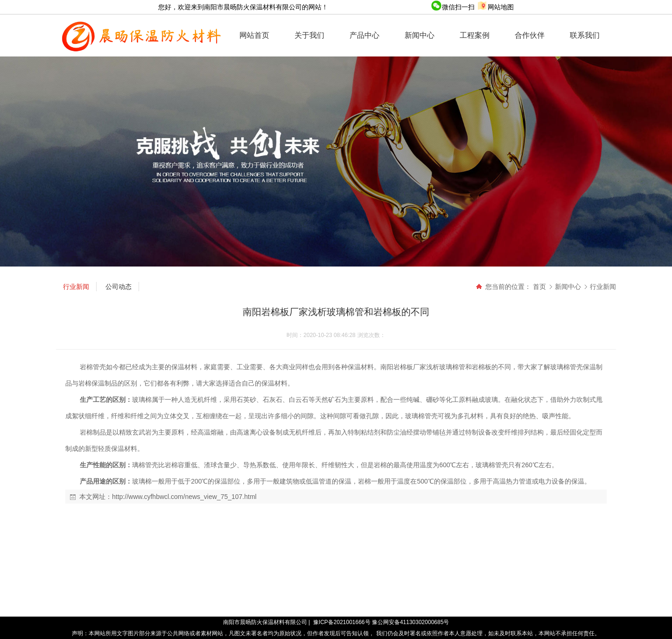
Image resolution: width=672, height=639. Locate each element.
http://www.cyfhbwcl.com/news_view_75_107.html (184, 497)
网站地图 (495, 7)
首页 (539, 287)
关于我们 (309, 35)
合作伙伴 (530, 35)
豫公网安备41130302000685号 (410, 622)
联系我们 (585, 35)
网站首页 (254, 35)
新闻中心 (420, 35)
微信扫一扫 (454, 7)
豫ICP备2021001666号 (342, 622)
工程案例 (475, 35)
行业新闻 (603, 287)
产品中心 (364, 35)
